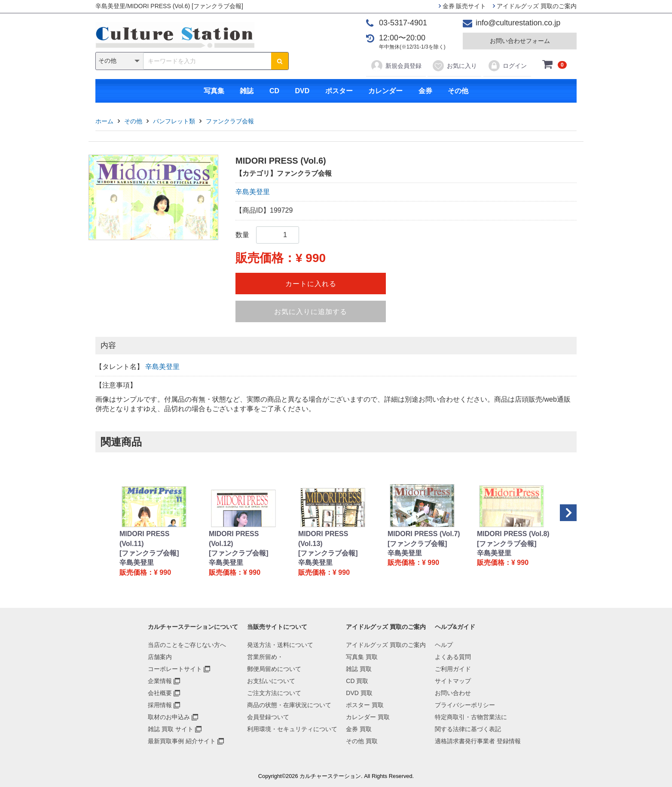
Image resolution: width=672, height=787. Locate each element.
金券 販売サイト (463, 6)
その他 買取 (362, 741)
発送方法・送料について (280, 645)
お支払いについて (271, 681)
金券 (425, 91)
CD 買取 (357, 681)
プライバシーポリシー (465, 705)
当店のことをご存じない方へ (187, 645)
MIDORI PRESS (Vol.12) (234, 538)
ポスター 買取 (365, 705)
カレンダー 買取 (368, 717)
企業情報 (160, 681)
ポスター (339, 91)
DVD (302, 91)
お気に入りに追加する (311, 312)
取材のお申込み (169, 717)
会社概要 (160, 693)
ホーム (104, 121)
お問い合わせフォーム (520, 41)
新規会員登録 (396, 66)
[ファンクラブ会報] (149, 553)
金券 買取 (359, 729)
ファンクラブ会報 (230, 121)
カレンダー (385, 91)
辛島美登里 (253, 192)
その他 (458, 91)
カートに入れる (311, 284)
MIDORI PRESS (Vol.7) (424, 534)
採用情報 (160, 705)
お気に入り (454, 66)
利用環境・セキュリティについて (292, 729)
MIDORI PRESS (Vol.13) (323, 538)
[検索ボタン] (280, 61)
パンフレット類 (174, 121)
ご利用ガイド (453, 669)
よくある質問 (453, 657)
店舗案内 (160, 657)
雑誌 (247, 91)
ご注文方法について (274, 693)
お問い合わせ (453, 693)
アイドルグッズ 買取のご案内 (535, 6)
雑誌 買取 (359, 669)
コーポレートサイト (175, 669)
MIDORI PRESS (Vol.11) (144, 538)
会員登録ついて (268, 717)
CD (274, 91)
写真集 (214, 91)
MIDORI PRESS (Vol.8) (513, 534)
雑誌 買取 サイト (171, 729)
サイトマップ (453, 681)
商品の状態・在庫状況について (289, 705)
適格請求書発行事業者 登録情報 (478, 741)
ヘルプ (444, 645)
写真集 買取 (362, 657)
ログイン (507, 66)
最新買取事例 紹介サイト (182, 741)
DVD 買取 (359, 693)
